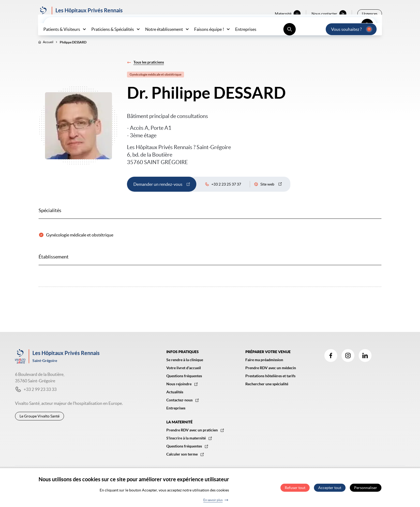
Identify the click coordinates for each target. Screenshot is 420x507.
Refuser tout (295, 489)
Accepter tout (330, 489)
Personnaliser (366, 489)
